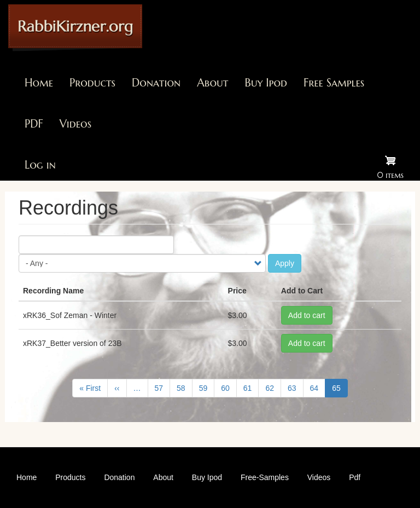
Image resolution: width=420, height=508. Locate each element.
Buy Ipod (266, 83)
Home (39, 83)
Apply (285, 263)
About (212, 83)
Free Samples (334, 83)
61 (251, 388)
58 (185, 388)
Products (92, 83)
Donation (156, 83)
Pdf (355, 477)
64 (318, 388)
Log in (40, 165)
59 (207, 388)
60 (229, 388)
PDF (34, 124)
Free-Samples (265, 477)
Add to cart (307, 315)
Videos (75, 124)
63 (296, 388)
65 (340, 390)
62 (273, 388)
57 (163, 388)
